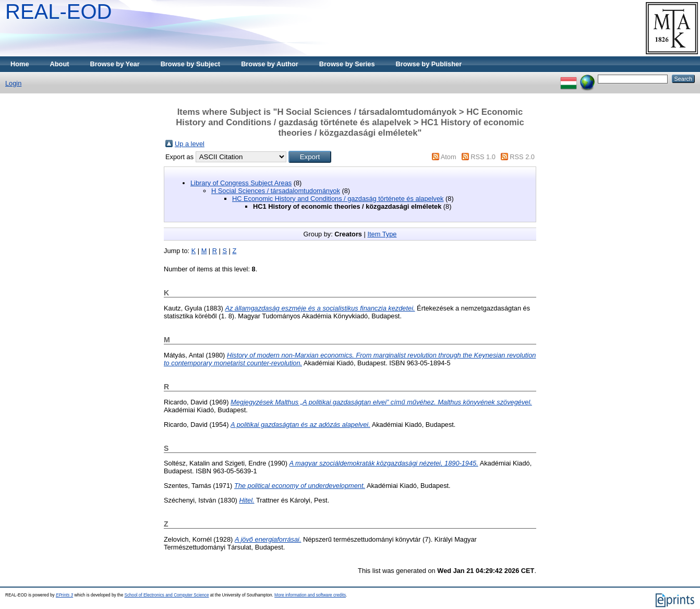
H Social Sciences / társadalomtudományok (276, 191)
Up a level (190, 144)
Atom (449, 157)
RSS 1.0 (483, 157)
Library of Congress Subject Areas (241, 183)
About (60, 64)
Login (13, 83)
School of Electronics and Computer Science (166, 595)
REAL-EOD (59, 11)
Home (20, 64)
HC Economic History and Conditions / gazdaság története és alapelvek (338, 199)
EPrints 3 (64, 595)
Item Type (382, 234)
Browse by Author (270, 64)
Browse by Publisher (429, 64)
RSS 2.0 (522, 157)
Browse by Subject (191, 64)
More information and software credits (310, 595)
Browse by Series (347, 64)
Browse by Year (115, 64)
